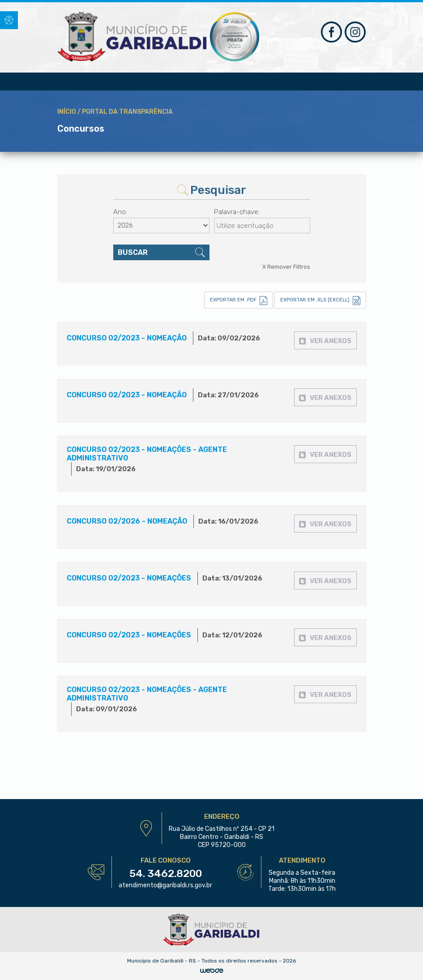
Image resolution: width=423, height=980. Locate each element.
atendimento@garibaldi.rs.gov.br (165, 885)
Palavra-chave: (237, 212)
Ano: (120, 212)
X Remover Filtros (286, 267)
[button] (9, 20)
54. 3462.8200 (166, 873)
